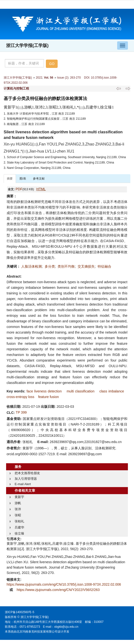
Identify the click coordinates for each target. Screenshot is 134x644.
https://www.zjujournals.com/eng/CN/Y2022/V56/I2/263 (58, 590)
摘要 (10, 179)
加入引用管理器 (26, 479)
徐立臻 (19, 533)
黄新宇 (19, 497)
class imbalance (112, 391)
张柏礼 (19, 521)
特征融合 (104, 266)
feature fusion (48, 397)
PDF (19, 189)
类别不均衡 (66, 266)
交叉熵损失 (86, 266)
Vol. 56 (49, 78)
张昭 (18, 515)
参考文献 (39, 179)
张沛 (18, 509)
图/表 (23, 179)
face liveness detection (44, 391)
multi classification (81, 391)
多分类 (50, 266)
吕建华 (19, 527)
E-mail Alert (23, 484)
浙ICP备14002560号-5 (20, 612)
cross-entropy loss (21, 397)
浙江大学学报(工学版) (27, 45)
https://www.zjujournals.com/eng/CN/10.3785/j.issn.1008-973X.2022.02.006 (64, 584)
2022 (39, 78)
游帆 (18, 503)
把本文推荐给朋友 (27, 473)
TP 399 (21, 412)
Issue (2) (63, 78)
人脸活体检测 (31, 266)
